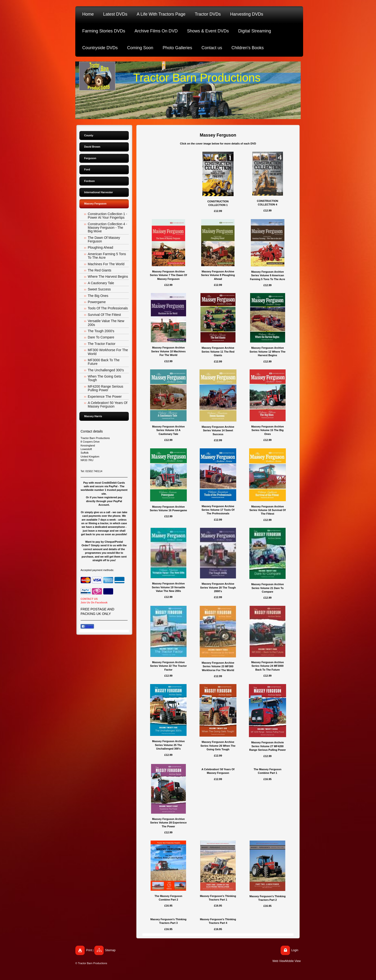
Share (87, 626)
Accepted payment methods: (97, 570)
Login (295, 950)
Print (89, 950)
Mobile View (293, 961)
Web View (279, 961)
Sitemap (110, 950)
